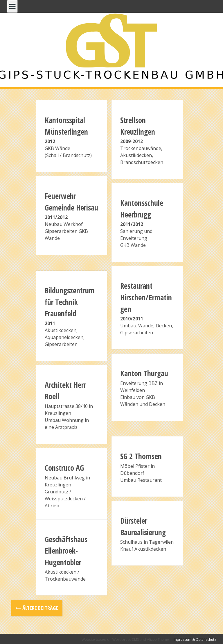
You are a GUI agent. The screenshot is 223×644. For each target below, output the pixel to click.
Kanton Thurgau (144, 373)
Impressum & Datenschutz (194, 639)
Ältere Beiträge (40, 608)
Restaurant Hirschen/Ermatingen (146, 297)
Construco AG (64, 468)
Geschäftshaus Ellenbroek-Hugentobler (66, 551)
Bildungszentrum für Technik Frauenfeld (70, 302)
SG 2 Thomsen (141, 456)
